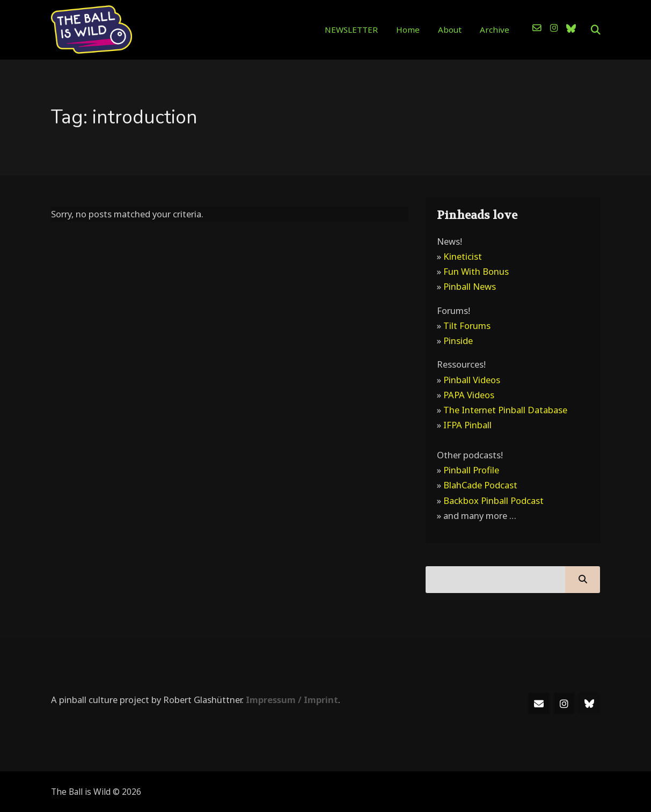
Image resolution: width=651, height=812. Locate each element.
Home (408, 30)
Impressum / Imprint (292, 700)
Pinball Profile (471, 470)
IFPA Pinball (467, 425)
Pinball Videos (472, 380)
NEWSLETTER (351, 30)
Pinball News (470, 286)
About (450, 30)
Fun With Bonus (476, 271)
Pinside (458, 341)
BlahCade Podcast (480, 485)
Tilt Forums (467, 325)
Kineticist (463, 256)
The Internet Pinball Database (505, 410)
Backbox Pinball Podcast (493, 500)
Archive (495, 30)
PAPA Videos (469, 395)
